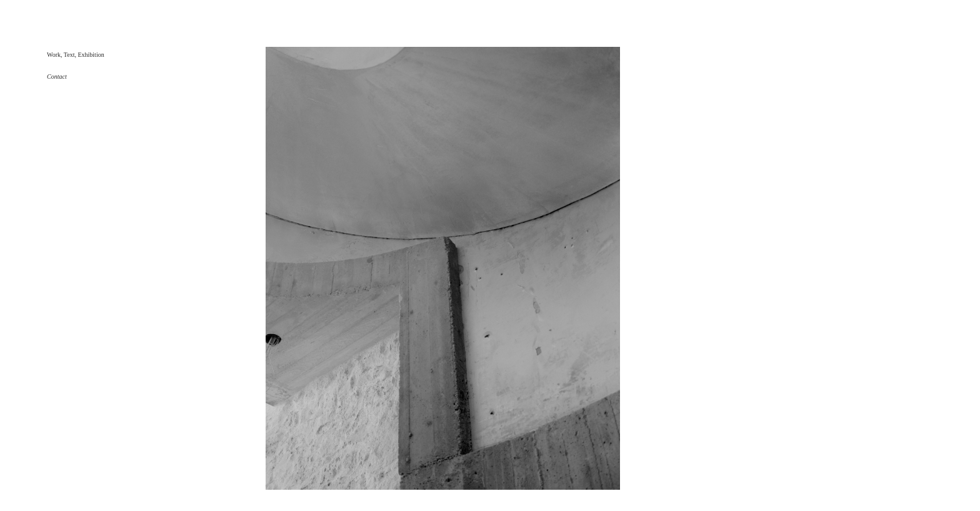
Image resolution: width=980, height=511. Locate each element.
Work (54, 55)
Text (69, 55)
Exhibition (91, 55)
